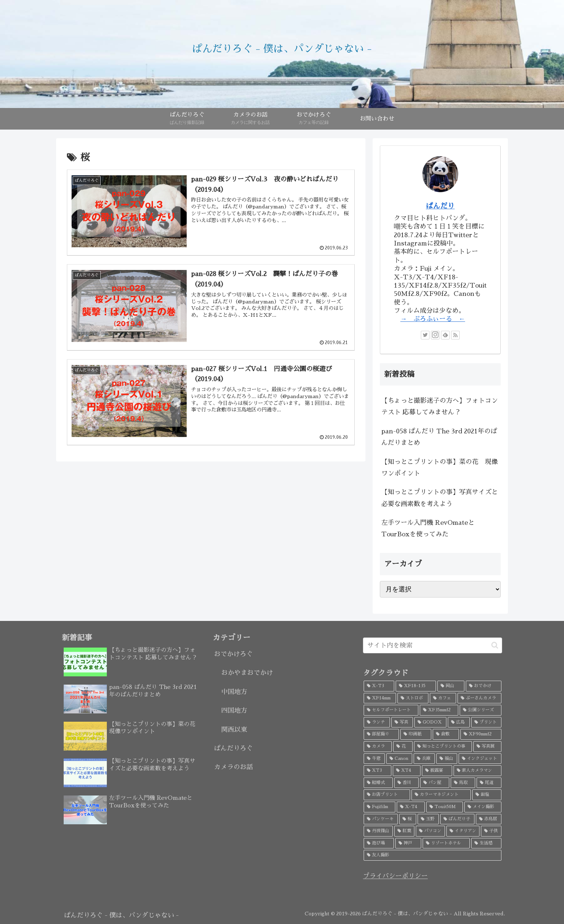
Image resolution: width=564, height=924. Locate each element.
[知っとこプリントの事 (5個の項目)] (443, 747)
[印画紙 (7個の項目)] (416, 734)
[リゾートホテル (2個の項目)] (446, 843)
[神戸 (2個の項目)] (408, 843)
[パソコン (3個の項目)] (430, 831)
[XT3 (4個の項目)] (377, 771)
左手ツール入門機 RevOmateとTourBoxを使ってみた (428, 528)
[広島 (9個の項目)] (459, 722)
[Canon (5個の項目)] (399, 759)
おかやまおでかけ (247, 673)
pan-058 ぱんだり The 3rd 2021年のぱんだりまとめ (439, 437)
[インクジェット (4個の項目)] (480, 759)
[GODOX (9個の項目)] (430, 722)
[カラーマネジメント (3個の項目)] (441, 795)
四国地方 (234, 711)
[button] (495, 645)
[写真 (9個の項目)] (402, 722)
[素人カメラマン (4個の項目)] (477, 771)
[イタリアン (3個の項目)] (463, 831)
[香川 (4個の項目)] (407, 783)
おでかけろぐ (233, 654)
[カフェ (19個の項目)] (443, 698)
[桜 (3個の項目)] (408, 819)
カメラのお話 (233, 767)
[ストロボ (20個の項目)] (413, 698)
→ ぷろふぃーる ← (433, 319)
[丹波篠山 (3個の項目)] (378, 831)
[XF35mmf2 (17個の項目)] (439, 710)
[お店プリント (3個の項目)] (387, 795)
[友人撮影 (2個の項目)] (433, 855)
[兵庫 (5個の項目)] (424, 759)
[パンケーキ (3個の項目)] (381, 819)
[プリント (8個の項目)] (486, 722)
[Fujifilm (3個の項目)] (379, 807)
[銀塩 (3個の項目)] (487, 795)
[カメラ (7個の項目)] (378, 747)
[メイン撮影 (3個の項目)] (483, 807)
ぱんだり (440, 206)
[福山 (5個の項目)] (447, 759)
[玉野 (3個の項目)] (428, 819)
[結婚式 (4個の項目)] (378, 783)
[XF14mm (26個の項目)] (380, 698)
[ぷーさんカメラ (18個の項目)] (479, 698)
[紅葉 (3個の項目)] (404, 831)
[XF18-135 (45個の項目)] (416, 686)
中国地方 (234, 692)
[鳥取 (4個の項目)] (463, 783)
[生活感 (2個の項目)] (486, 843)
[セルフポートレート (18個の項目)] (391, 710)
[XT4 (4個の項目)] (407, 771)
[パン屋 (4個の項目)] (435, 783)
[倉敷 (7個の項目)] (446, 734)
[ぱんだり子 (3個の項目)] (457, 819)
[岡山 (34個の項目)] (451, 686)
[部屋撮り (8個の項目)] (381, 734)
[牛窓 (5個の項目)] (374, 759)
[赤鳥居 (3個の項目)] (489, 819)
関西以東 (234, 730)
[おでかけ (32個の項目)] (484, 686)
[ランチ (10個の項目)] (377, 722)
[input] (433, 645)
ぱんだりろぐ (233, 748)
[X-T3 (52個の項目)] (379, 686)
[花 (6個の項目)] (403, 747)
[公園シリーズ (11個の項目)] (481, 710)
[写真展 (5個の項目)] (487, 747)
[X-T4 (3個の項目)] (411, 807)
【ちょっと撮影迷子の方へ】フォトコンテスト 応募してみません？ (440, 406)
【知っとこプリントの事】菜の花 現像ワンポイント (440, 468)
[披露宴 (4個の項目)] (437, 771)
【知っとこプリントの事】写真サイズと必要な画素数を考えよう (440, 498)
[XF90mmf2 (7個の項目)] (481, 734)
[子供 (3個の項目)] (491, 831)
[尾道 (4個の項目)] (489, 783)
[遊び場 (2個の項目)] (379, 843)
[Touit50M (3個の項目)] (445, 807)
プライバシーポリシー (395, 876)
